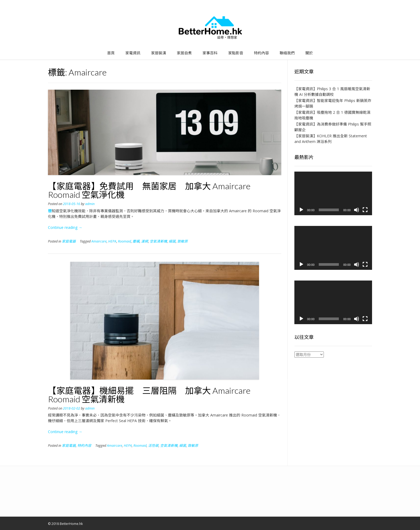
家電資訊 (133, 53)
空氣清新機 (158, 241)
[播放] (301, 210)
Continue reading (65, 227)
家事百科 (210, 53)
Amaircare (99, 241)
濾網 (145, 241)
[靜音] (357, 210)
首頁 (111, 53)
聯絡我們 (287, 53)
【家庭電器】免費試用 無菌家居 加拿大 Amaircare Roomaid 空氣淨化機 (149, 190)
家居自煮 (184, 53)
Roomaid (124, 241)
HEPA (112, 241)
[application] (333, 193)
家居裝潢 (159, 53)
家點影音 (236, 53)
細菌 (172, 241)
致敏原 (183, 241)
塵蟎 (136, 241)
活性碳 (153, 446)
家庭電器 (69, 241)
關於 (309, 53)
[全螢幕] (365, 210)
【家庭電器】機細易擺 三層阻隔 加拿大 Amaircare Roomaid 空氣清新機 (149, 395)
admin (90, 204)
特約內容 (261, 53)
